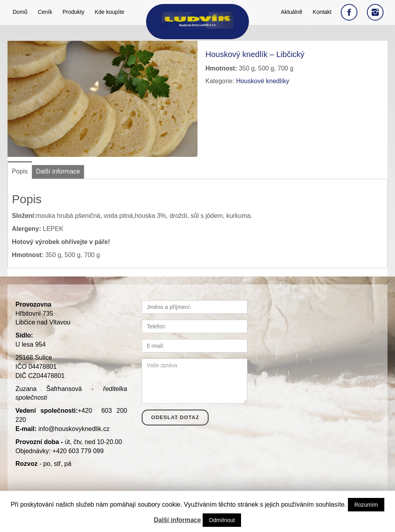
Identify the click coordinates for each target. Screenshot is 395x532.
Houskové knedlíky (262, 81)
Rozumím (366, 505)
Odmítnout (222, 520)
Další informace (178, 520)
